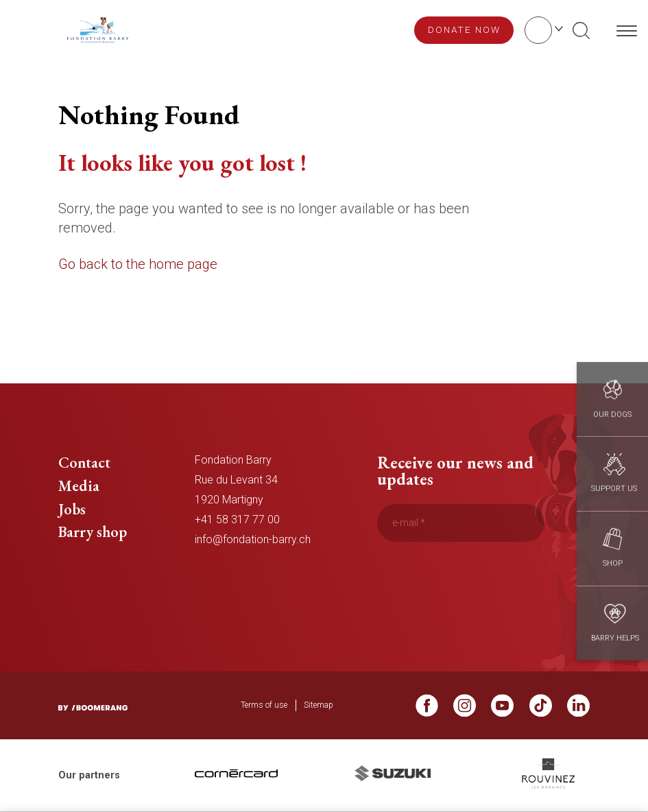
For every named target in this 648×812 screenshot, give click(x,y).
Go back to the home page (138, 264)
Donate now (464, 29)
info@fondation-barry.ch (253, 539)
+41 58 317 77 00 (237, 520)
